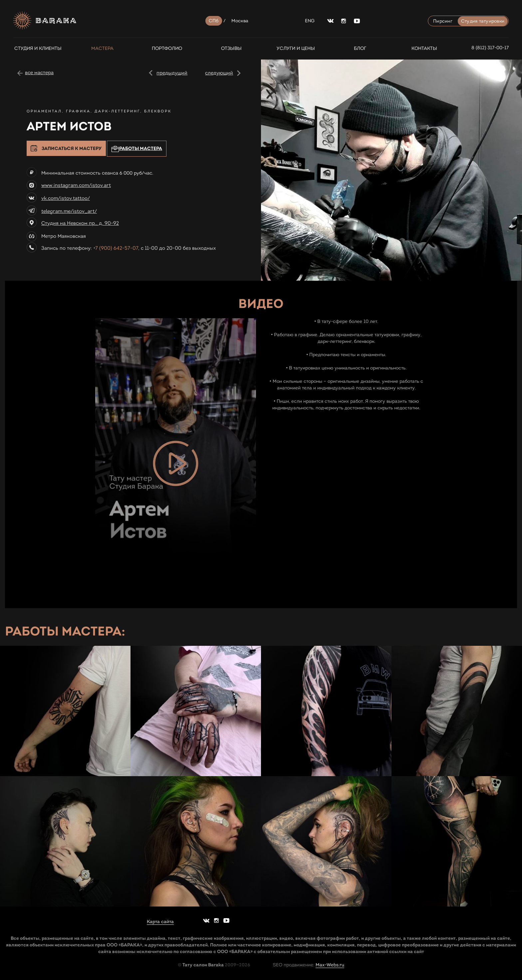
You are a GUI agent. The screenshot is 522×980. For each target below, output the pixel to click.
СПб (214, 21)
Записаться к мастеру (72, 148)
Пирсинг (443, 21)
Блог (360, 48)
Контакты (424, 48)
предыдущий (172, 73)
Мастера (102, 48)
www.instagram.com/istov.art (76, 185)
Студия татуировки (483, 21)
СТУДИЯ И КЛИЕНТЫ (38, 48)
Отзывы (231, 48)
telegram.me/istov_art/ (69, 211)
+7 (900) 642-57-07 (116, 248)
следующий (219, 73)
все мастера (39, 72)
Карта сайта (160, 922)
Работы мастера (137, 149)
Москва (240, 21)
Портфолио (167, 48)
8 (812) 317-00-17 (490, 48)
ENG (310, 21)
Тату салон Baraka (203, 965)
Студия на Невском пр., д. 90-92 (80, 223)
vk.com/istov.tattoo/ (66, 198)
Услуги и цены (296, 48)
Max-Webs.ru (330, 965)
